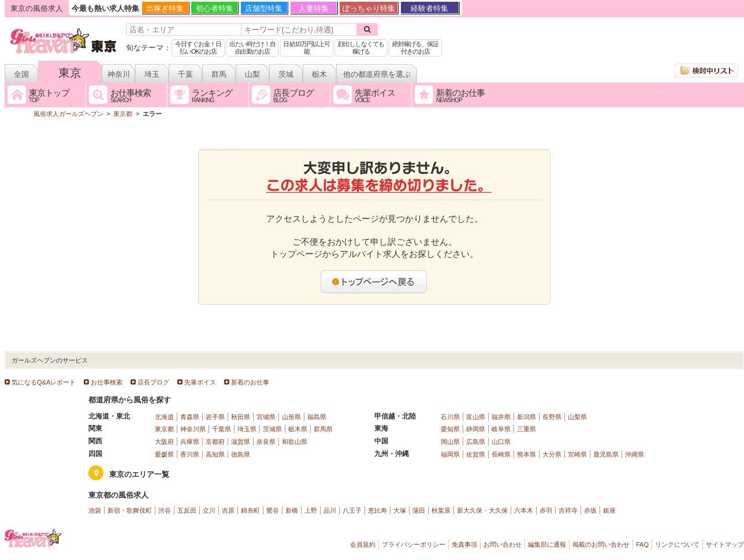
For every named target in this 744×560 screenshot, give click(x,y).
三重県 (527, 429)
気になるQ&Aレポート (44, 382)
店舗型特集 (264, 8)
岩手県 (215, 417)
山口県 (501, 442)
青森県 (190, 417)
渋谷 (165, 510)
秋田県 (241, 417)
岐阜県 (501, 429)
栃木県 (298, 429)
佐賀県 (476, 454)
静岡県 (476, 429)
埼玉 (152, 74)
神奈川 (119, 74)
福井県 (501, 417)
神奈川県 (193, 429)
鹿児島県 (606, 454)
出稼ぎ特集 (165, 8)
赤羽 (546, 510)
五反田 (187, 510)
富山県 (476, 417)
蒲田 (419, 510)
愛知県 (450, 429)
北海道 (164, 417)
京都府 (215, 442)
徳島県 (241, 454)
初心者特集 (215, 8)
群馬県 (323, 429)
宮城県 (266, 417)
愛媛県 (164, 454)
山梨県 (577, 417)
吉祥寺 (568, 510)
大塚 (400, 510)
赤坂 (590, 510)
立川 (209, 510)
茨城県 (272, 429)
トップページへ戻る (374, 282)
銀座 (609, 510)
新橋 (292, 510)
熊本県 (527, 454)
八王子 (352, 510)
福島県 (317, 417)
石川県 (450, 417)
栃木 (319, 74)
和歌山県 (295, 442)
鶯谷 (273, 510)
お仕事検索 (107, 382)
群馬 (219, 74)
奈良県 (266, 442)
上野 (311, 510)
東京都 (164, 429)
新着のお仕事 (250, 382)
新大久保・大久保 (482, 510)
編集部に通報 (547, 544)
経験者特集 (429, 8)
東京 (70, 73)
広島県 (476, 442)
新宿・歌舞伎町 (130, 510)
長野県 (552, 417)
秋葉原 (441, 510)
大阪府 (164, 442)
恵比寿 (377, 510)
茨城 (286, 74)
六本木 (524, 510)
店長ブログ (153, 382)
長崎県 (501, 454)
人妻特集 (314, 8)
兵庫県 (190, 442)
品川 (330, 510)
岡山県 (450, 442)
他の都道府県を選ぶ (377, 74)
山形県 (291, 417)
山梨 (252, 74)
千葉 (185, 74)
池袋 (95, 510)
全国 (21, 74)
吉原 (228, 510)
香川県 (190, 454)
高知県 (215, 454)
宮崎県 (577, 454)
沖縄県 (635, 454)
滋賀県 (241, 442)
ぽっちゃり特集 (369, 8)
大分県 (552, 454)
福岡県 (450, 454)
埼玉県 (247, 429)
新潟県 (527, 417)
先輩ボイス (200, 382)
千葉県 (222, 429)
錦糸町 (250, 510)
